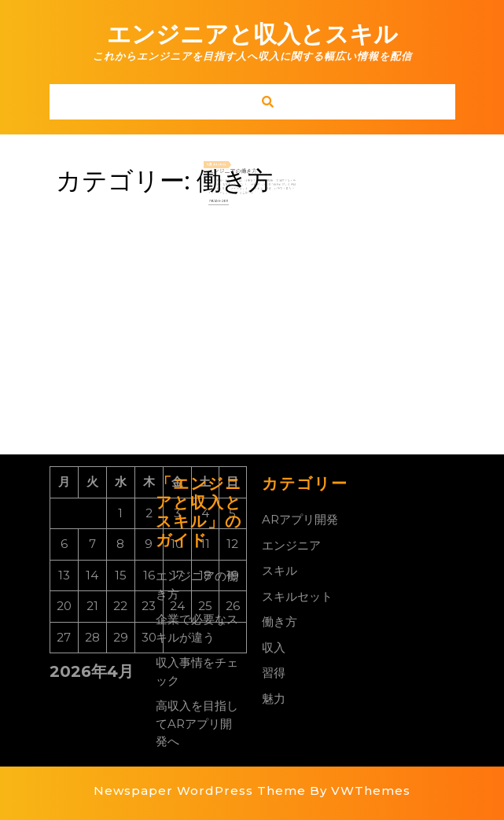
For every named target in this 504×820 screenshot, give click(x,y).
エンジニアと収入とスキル (252, 34)
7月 (218, 167)
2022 (228, 167)
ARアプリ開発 (300, 519)
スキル (280, 570)
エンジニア (291, 545)
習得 (274, 673)
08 (222, 167)
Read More (226, 197)
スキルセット (297, 596)
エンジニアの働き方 (236, 173)
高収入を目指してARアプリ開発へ (197, 723)
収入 (274, 647)
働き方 (280, 621)
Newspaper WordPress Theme (200, 791)
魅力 (274, 699)
